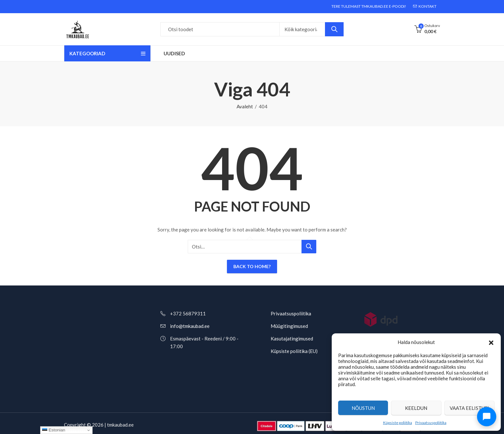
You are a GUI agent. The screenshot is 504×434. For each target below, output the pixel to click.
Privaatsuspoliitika (431, 423)
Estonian (54, 430)
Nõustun (363, 408)
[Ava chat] (487, 417)
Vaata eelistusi (469, 408)
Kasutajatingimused (292, 339)
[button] (491, 342)
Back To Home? (252, 266)
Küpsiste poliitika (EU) (294, 351)
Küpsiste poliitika (398, 423)
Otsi (334, 29)
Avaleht (245, 106)
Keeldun (416, 408)
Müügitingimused (289, 326)
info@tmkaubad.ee (190, 326)
